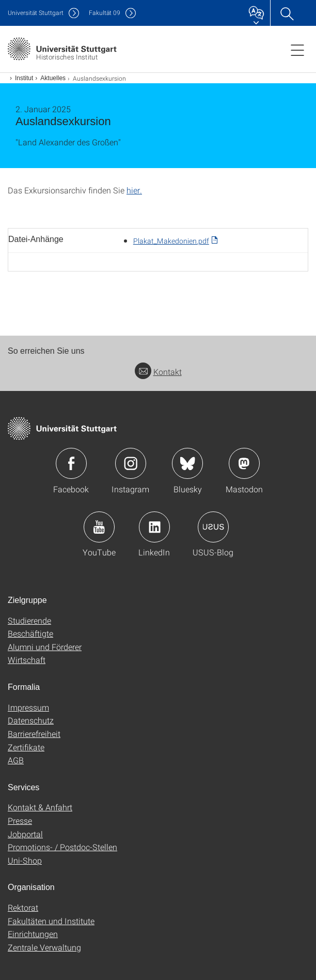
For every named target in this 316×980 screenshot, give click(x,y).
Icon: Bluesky (187, 463)
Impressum (28, 707)
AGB (16, 760)
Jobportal (25, 834)
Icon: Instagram (131, 463)
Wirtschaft (27, 660)
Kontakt (158, 372)
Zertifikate (26, 747)
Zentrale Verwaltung (44, 947)
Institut (24, 78)
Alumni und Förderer (45, 647)
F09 (105, 13)
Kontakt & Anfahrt (40, 807)
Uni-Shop (25, 860)
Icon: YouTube (99, 527)
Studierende (29, 620)
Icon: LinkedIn (154, 527)
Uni (36, 13)
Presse (20, 820)
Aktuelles (53, 78)
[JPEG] (158, 212)
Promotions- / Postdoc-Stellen (62, 847)
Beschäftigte (30, 633)
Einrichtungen (33, 934)
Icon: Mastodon (244, 463)
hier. (134, 190)
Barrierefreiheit (34, 734)
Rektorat (23, 907)
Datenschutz (31, 720)
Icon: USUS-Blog (213, 527)
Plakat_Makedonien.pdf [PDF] (171, 241)
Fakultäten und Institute (51, 921)
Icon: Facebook (71, 463)
